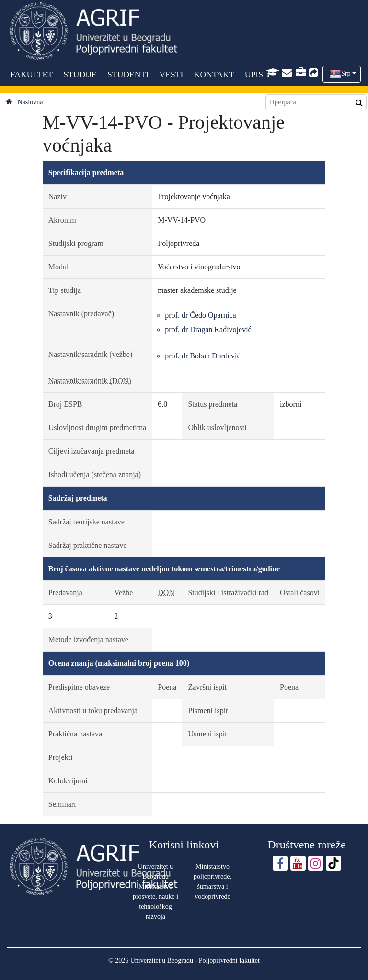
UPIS (254, 74)
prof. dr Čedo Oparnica (200, 315)
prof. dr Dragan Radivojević (208, 329)
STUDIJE (80, 74)
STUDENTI (128, 74)
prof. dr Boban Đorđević (202, 356)
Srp (346, 73)
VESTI (172, 74)
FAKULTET (32, 74)
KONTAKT (214, 74)
